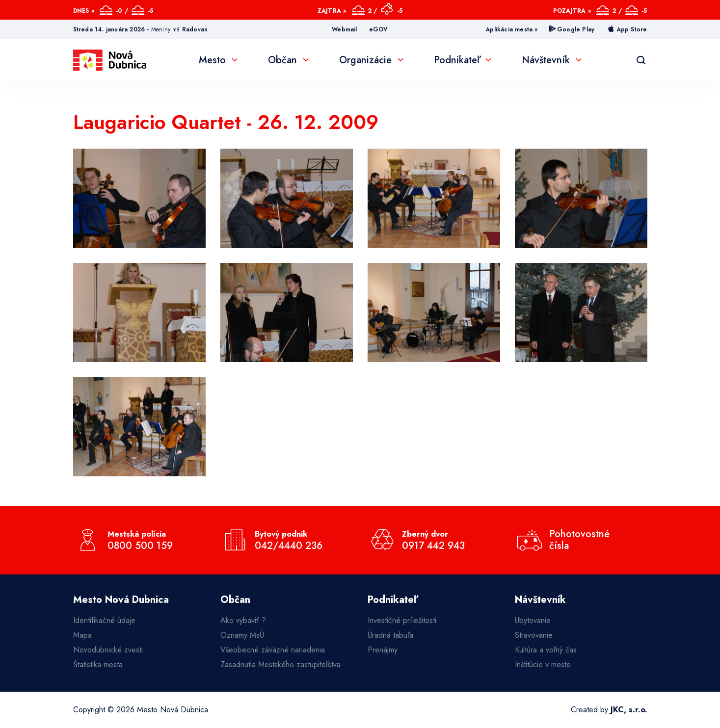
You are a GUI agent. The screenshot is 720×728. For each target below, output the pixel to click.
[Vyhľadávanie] (641, 60)
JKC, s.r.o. (629, 710)
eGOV (379, 29)
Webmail (344, 29)
